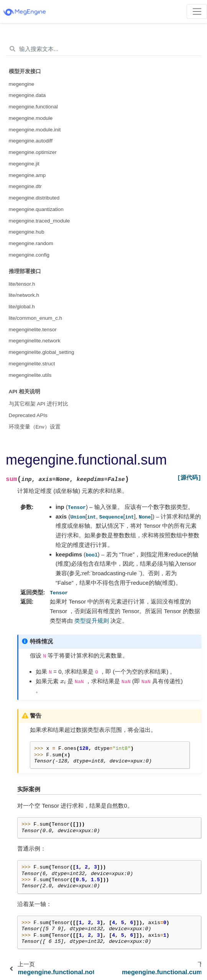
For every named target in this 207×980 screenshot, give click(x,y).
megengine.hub (27, 232)
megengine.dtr (25, 186)
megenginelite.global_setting (42, 352)
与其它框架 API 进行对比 (39, 404)
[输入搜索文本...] (103, 49)
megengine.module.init (35, 130)
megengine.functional (33, 107)
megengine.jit (24, 164)
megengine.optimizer (33, 152)
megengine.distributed (34, 198)
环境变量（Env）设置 (35, 427)
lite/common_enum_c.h (36, 318)
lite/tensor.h (22, 284)
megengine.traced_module (39, 221)
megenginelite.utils (30, 375)
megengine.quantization (36, 209)
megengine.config (29, 255)
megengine (22, 84)
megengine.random (31, 243)
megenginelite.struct (32, 364)
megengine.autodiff (31, 141)
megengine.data (27, 95)
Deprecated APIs (28, 415)
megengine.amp (27, 175)
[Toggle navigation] (197, 11)
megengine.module (31, 118)
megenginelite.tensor (33, 330)
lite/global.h (22, 307)
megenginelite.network (35, 341)
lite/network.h (24, 295)
